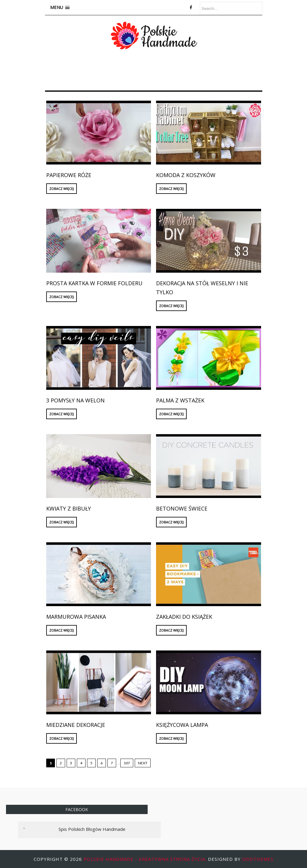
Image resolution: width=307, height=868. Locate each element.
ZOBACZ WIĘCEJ (62, 189)
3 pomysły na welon (75, 400)
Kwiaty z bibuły (69, 508)
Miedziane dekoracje (76, 725)
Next (143, 763)
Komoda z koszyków (186, 175)
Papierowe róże (69, 175)
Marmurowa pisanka (76, 617)
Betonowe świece (182, 508)
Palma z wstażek (180, 400)
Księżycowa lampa (182, 725)
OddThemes (258, 859)
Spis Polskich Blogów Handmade (92, 829)
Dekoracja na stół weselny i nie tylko (202, 288)
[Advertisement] (154, 72)
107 (127, 763)
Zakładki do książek (184, 617)
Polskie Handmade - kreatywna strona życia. (146, 859)
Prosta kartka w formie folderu (94, 283)
